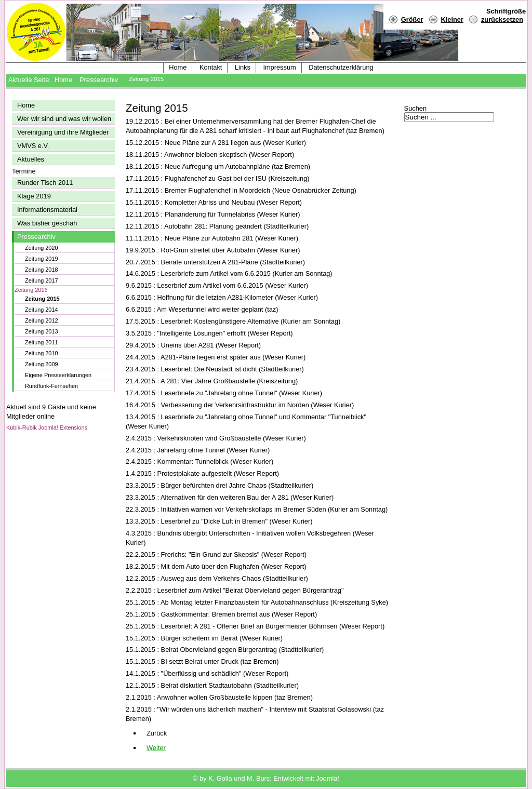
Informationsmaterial (47, 210)
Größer (406, 19)
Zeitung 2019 (42, 259)
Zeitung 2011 (42, 342)
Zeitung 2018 (42, 270)
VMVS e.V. (33, 146)
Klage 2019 (34, 196)
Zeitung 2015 (42, 299)
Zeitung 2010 (42, 353)
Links (243, 67)
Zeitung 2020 (42, 248)
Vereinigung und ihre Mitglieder (63, 132)
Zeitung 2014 (42, 310)
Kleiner (446, 19)
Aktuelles (31, 159)
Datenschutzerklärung (341, 67)
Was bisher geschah (47, 223)
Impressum (279, 67)
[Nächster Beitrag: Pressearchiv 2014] (156, 748)
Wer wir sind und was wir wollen (64, 119)
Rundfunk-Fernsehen (51, 386)
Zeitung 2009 (42, 364)
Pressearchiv (99, 80)
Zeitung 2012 (42, 320)
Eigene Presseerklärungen (58, 375)
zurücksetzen (502, 19)
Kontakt (211, 67)
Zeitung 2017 (42, 280)
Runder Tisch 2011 (45, 183)
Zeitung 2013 (42, 331)
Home (178, 67)
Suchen (415, 108)
